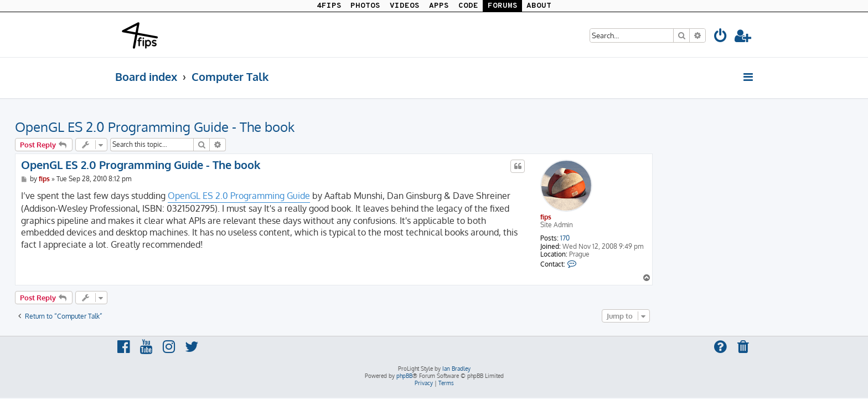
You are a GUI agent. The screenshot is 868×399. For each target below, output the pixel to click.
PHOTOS (365, 6)
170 (665, 238)
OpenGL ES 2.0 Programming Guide (339, 196)
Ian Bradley (456, 369)
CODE (468, 6)
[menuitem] (721, 37)
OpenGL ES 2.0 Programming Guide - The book (255, 127)
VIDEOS (405, 6)
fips (646, 217)
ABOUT (539, 6)
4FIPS (329, 6)
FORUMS (503, 6)
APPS (439, 6)
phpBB (404, 376)
